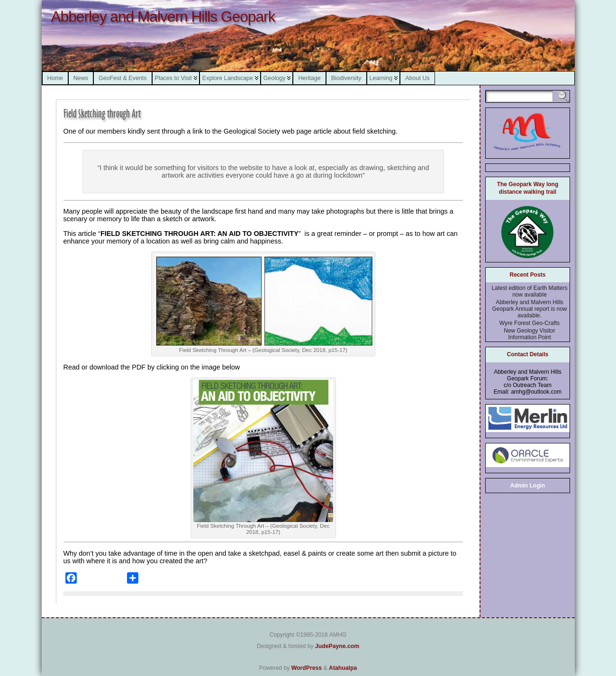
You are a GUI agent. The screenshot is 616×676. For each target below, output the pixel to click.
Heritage (309, 78)
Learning (381, 78)
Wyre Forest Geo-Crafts (530, 323)
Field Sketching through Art (102, 113)
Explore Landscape (228, 78)
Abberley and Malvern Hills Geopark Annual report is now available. (529, 309)
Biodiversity (346, 78)
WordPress (307, 668)
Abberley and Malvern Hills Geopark (163, 17)
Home (55, 78)
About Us (417, 78)
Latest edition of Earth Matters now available (529, 291)
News (81, 78)
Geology (275, 78)
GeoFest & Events (122, 78)
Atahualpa (343, 668)
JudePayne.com (337, 646)
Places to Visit (173, 78)
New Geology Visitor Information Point (530, 334)
